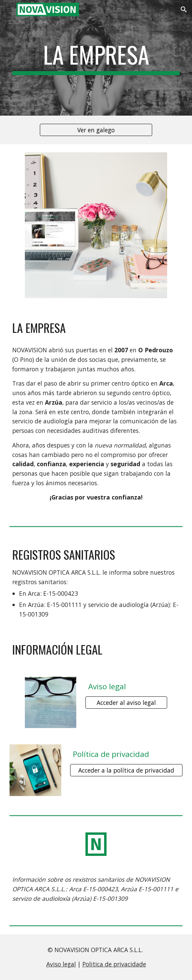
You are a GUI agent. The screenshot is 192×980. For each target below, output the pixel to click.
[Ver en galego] (96, 130)
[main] (96, 58)
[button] (8, 9)
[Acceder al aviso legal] (126, 702)
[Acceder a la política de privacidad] (126, 770)
